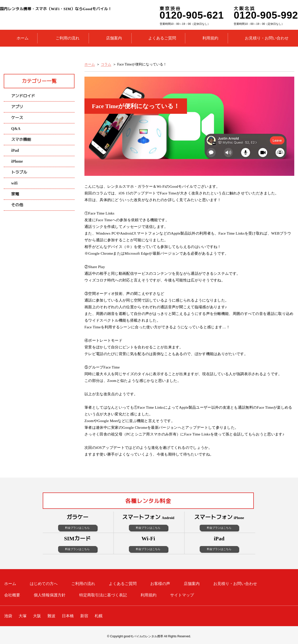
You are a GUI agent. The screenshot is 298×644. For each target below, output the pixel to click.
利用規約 (210, 38)
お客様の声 (160, 584)
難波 (51, 616)
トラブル (19, 172)
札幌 (99, 616)
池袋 (8, 616)
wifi (14, 183)
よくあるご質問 (162, 38)
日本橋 (68, 616)
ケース (17, 118)
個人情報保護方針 (50, 595)
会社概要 (12, 595)
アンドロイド (23, 96)
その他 (17, 205)
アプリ (17, 107)
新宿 (84, 616)
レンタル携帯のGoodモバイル (73, 18)
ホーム (23, 38)
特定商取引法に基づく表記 (103, 595)
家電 (15, 194)
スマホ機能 (21, 139)
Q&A (16, 129)
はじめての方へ (44, 584)
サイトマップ (182, 595)
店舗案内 (114, 38)
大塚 (23, 616)
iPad (15, 150)
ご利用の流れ (68, 38)
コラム (106, 64)
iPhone (17, 161)
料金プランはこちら (77, 528)
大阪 (37, 616)
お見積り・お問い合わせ (267, 38)
